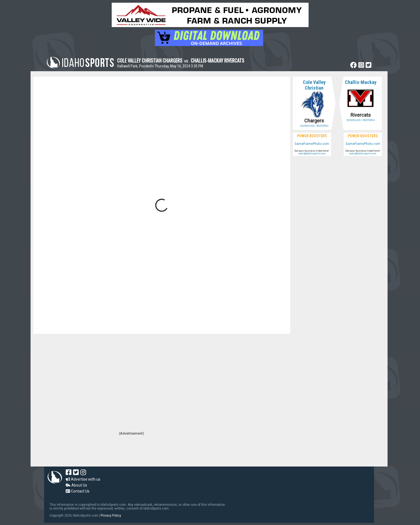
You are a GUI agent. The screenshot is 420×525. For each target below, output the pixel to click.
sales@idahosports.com (312, 154)
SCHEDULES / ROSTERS (314, 126)
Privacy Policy (111, 516)
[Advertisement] (132, 452)
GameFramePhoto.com (312, 144)
